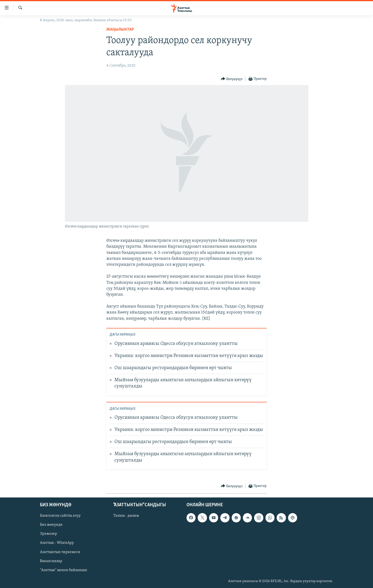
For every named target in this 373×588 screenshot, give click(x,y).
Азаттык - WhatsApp (57, 543)
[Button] (232, 79)
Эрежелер (49, 534)
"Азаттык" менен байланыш (64, 570)
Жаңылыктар (120, 30)
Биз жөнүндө (51, 525)
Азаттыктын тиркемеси (60, 552)
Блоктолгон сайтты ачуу (60, 516)
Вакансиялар (51, 561)
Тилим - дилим (126, 516)
